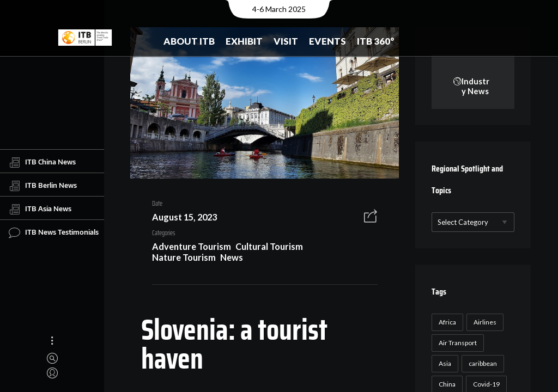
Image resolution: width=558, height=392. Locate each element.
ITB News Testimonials (54, 232)
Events (327, 41)
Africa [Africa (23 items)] (446, 323)
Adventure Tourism (187, 249)
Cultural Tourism (265, 249)
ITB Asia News (40, 209)
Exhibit (244, 41)
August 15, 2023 (180, 219)
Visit (286, 41)
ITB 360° (376, 41)
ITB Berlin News (43, 186)
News (228, 259)
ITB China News (42, 162)
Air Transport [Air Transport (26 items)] (457, 343)
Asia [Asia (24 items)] (444, 364)
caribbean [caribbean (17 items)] (482, 364)
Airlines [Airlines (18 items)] (484, 323)
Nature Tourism (180, 259)
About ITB (189, 41)
